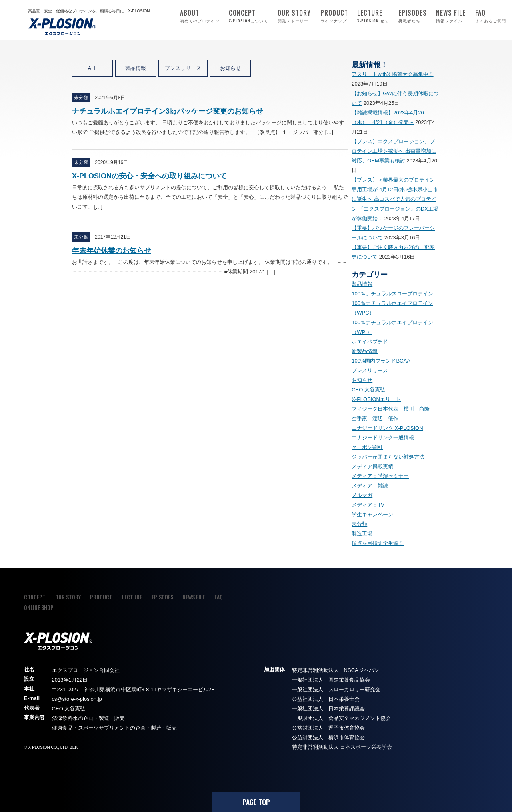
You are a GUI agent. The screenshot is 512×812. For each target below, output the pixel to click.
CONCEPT (248, 16)
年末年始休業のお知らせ (112, 251)
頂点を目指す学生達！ (378, 543)
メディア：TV (368, 505)
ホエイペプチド (370, 342)
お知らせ (230, 68)
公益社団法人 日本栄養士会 (326, 699)
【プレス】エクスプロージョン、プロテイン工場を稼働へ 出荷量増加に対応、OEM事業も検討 (394, 151)
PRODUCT (334, 16)
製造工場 (362, 534)
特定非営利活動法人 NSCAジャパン (336, 670)
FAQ (491, 16)
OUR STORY (294, 16)
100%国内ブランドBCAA (381, 361)
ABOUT (200, 16)
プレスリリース (183, 68)
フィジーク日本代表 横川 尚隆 (391, 409)
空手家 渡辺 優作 (375, 418)
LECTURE (373, 16)
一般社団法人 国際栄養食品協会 (331, 680)
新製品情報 (365, 351)
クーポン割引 (367, 447)
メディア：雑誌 (370, 486)
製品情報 (136, 68)
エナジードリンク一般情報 (383, 438)
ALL (92, 68)
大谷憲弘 (75, 709)
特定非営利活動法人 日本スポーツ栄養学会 (342, 747)
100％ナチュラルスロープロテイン (392, 294)
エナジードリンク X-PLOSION (387, 428)
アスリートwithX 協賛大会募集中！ (392, 74)
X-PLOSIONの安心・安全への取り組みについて (149, 176)
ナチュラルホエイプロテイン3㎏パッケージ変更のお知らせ (168, 111)
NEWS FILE (451, 16)
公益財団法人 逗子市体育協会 (328, 728)
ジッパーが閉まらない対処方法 (388, 457)
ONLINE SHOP (39, 607)
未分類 (359, 524)
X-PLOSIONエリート (376, 399)
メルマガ (362, 495)
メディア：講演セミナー (380, 476)
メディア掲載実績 (372, 466)
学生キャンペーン (372, 514)
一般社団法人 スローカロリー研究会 (336, 689)
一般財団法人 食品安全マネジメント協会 (341, 718)
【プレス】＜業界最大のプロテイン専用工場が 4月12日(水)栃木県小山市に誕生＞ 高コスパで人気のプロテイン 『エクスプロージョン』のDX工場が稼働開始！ (395, 199)
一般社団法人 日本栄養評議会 (328, 709)
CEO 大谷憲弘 (368, 390)
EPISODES (413, 16)
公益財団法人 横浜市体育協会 (328, 737)
